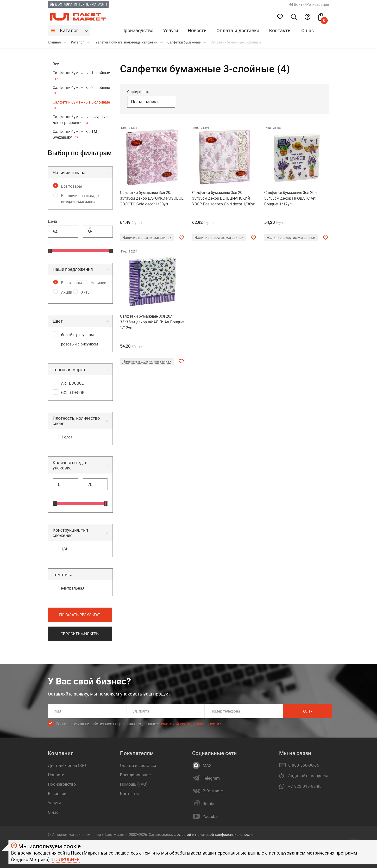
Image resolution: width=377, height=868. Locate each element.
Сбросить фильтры (80, 634)
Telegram (211, 778)
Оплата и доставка (238, 30)
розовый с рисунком (80, 344)
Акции (67, 292)
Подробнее (66, 859)
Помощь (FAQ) (134, 784)
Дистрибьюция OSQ (67, 765)
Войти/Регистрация (309, 4)
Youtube (210, 816)
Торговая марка (69, 369)
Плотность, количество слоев (76, 421)
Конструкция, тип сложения (70, 533)
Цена (52, 221)
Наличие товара (69, 172)
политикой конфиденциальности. (224, 834)
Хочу (308, 711)
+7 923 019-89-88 (305, 786)
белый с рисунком (77, 335)
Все (59, 64)
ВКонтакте (213, 791)
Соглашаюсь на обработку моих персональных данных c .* (139, 724)
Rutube (209, 804)
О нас (308, 30)
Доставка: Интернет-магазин (78, 4)
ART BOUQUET (74, 383)
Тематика (63, 574)
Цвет (58, 321)
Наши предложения (73, 269)
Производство (137, 30)
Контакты (280, 30)
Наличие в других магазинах (147, 237)
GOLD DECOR (73, 393)
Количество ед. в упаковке (70, 465)
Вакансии (57, 793)
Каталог (69, 30)
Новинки (98, 283)
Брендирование (135, 775)
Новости (197, 30)
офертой (184, 834)
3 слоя (67, 437)
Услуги (171, 30)
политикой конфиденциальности (189, 724)
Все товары (71, 186)
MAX (207, 765)
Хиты (86, 292)
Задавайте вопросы (308, 776)
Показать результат (80, 615)
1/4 (64, 549)
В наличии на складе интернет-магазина (80, 198)
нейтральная (73, 588)
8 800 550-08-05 (304, 765)
